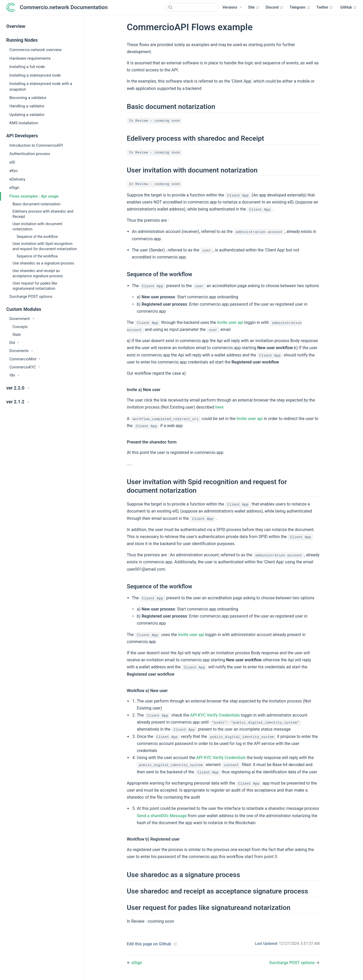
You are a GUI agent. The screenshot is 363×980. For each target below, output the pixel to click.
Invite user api (230, 322)
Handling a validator (27, 106)
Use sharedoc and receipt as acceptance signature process (38, 273)
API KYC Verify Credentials (215, 715)
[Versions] (232, 8)
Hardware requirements (30, 58)
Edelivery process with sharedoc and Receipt (43, 214)
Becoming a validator (28, 98)
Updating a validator (27, 115)
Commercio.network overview (35, 50)
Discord (275, 8)
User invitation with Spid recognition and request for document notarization (45, 246)
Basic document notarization (36, 204)
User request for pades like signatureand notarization (35, 286)
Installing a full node (27, 67)
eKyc (14, 171)
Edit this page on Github (149, 944)
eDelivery (17, 179)
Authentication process (30, 154)
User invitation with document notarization (37, 227)
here (219, 407)
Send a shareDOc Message (162, 816)
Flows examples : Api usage (34, 196)
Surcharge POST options (31, 297)
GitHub (349, 8)
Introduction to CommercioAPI (36, 145)
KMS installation (24, 123)
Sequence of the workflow (37, 237)
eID (12, 162)
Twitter (325, 8)
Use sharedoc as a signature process (43, 263)
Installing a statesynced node (35, 75)
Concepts (20, 327)
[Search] (192, 7)
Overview (16, 26)
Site (254, 8)
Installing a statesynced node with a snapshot (41, 86)
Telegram (300, 8)
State (17, 335)
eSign (14, 188)
